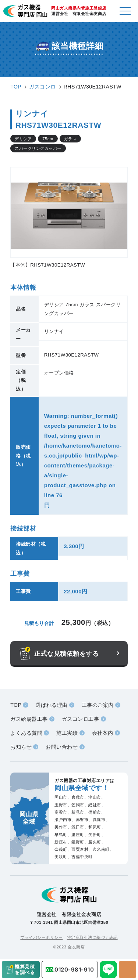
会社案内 (103, 733)
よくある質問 (26, 733)
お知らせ (21, 747)
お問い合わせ (62, 747)
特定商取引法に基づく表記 (92, 937)
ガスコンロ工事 (81, 719)
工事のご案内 (98, 705)
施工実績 (67, 733)
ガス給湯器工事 (29, 719)
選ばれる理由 (52, 705)
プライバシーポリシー (41, 937)
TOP (16, 705)
